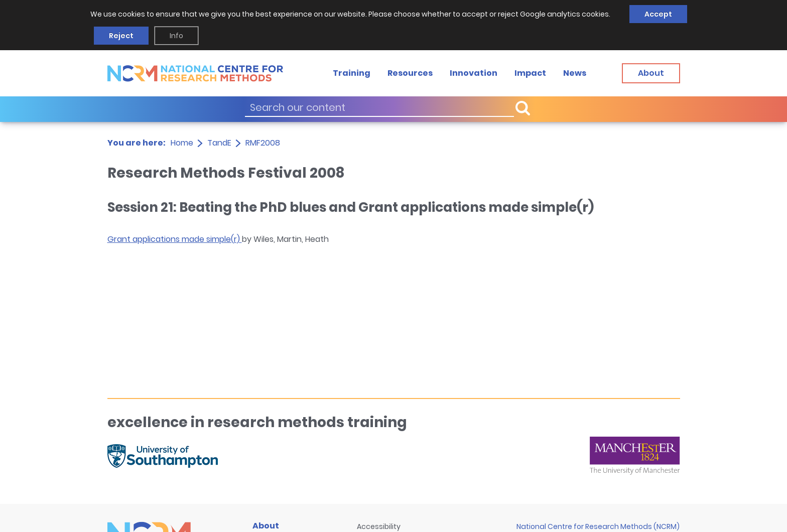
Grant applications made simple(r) (175, 239)
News (575, 73)
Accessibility (379, 526)
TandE (219, 143)
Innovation (474, 73)
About (266, 526)
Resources (410, 73)
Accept (658, 14)
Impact (530, 73)
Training (352, 73)
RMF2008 (263, 143)
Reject (121, 36)
